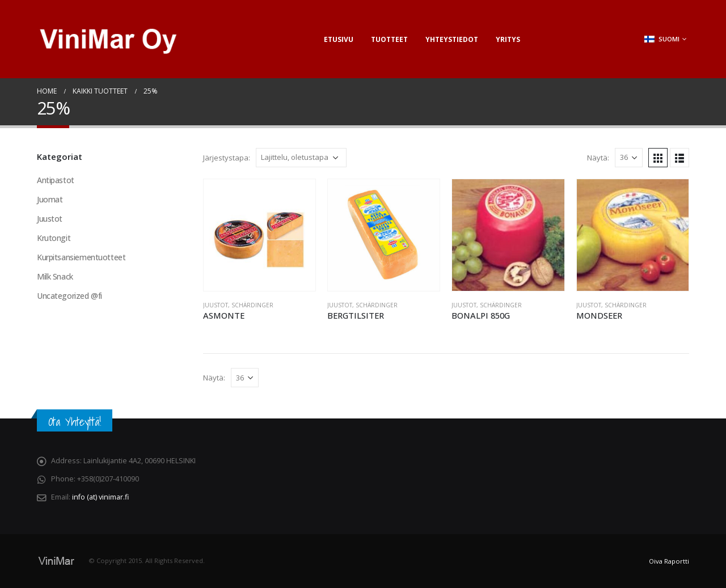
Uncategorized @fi (69, 296)
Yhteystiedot (452, 39)
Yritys (508, 39)
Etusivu (339, 39)
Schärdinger (252, 305)
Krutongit (54, 238)
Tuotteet (389, 39)
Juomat (50, 199)
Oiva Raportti (669, 561)
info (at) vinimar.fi (100, 497)
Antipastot (56, 180)
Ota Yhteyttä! (75, 422)
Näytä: (598, 158)
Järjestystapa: (227, 158)
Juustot (216, 305)
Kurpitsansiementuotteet (81, 257)
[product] (259, 235)
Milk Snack (55, 276)
